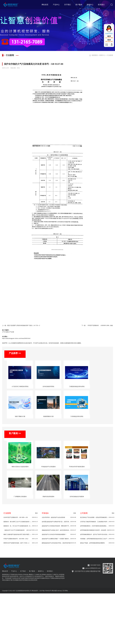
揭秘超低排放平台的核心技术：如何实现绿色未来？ (59, 530)
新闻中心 (90, 5)
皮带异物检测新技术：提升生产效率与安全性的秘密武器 (97, 534)
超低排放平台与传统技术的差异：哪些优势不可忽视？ (59, 526)
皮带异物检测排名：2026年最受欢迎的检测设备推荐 (97, 526)
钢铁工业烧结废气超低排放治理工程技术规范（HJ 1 (21, 534)
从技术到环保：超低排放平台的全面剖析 (59, 517)
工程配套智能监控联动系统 (77, 386)
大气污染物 (5, 332)
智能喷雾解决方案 (48, 416)
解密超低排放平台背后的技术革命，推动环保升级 (59, 543)
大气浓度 (11, 332)
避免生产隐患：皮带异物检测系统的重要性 (97, 543)
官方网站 (65, 591)
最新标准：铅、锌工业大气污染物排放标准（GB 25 (21, 526)
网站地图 (54, 591)
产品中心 (56, 5)
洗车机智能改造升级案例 (77, 497)
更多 (36, 513)
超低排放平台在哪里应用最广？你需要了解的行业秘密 (59, 539)
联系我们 (101, 5)
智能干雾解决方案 (20, 416)
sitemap (59, 591)
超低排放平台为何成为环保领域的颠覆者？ (59, 534)
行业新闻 (110, 55)
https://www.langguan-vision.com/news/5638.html (16, 338)
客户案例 (79, 5)
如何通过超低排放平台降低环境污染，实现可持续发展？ (59, 522)
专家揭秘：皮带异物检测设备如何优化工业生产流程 (97, 539)
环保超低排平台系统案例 (48, 467)
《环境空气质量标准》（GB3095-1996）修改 (100, 325)
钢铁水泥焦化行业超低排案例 (20, 467)
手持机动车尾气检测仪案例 (77, 467)
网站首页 (45, 5)
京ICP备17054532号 (45, 591)
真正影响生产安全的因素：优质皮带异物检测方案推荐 (97, 517)
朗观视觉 (95, 55)
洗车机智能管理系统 (48, 386)
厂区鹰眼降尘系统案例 (20, 497)
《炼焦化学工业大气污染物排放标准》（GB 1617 (21, 530)
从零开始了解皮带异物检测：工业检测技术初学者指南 (97, 522)
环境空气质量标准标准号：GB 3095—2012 (21, 539)
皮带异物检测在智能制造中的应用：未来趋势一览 (97, 530)
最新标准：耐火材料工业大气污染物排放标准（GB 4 (21, 522)
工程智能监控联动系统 (77, 416)
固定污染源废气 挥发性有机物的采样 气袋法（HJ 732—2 (24, 325)
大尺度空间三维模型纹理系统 (20, 386)
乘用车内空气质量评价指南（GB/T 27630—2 (21, 543)
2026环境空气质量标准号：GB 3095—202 (21, 517)
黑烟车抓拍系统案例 (48, 497)
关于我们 (68, 5)
